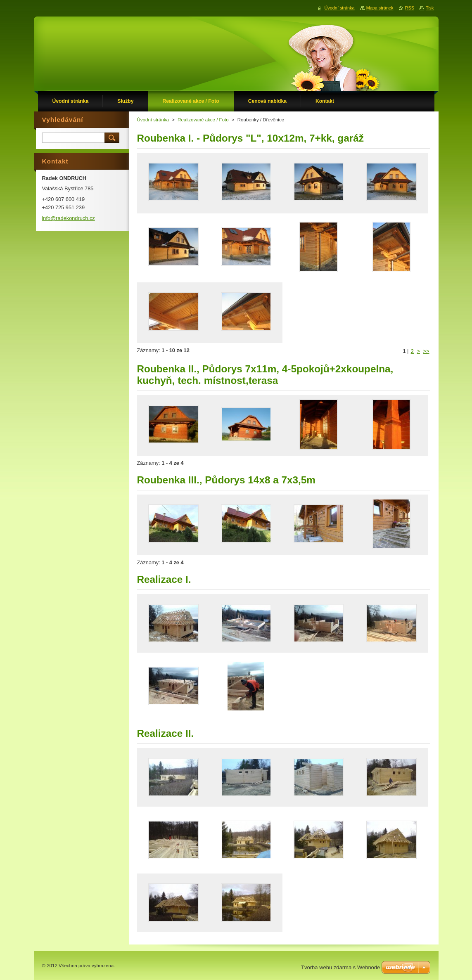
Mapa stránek (380, 8)
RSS (410, 8)
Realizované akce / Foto (203, 120)
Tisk (430, 8)
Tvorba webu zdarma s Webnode (340, 967)
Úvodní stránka (153, 120)
